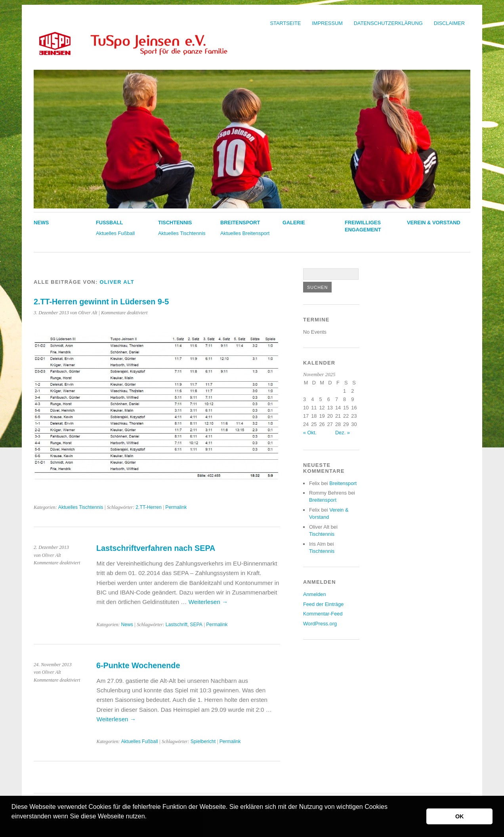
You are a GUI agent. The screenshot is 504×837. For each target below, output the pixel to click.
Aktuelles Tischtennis (182, 233)
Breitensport (240, 223)
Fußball (109, 223)
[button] (13, 827)
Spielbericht (203, 741)
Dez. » (343, 433)
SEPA (196, 625)
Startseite (286, 23)
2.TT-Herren (149, 507)
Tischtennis (175, 223)
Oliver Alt (117, 282)
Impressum (327, 23)
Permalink (176, 507)
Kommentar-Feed (323, 614)
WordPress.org (320, 624)
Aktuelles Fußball (115, 233)
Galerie (294, 223)
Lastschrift (177, 625)
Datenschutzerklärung (388, 23)
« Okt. (310, 433)
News (41, 223)
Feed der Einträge (323, 604)
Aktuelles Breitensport (245, 233)
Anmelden (315, 594)
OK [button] (460, 816)
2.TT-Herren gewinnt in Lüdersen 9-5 (101, 302)
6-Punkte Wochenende (138, 665)
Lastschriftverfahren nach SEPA (156, 548)
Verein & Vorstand (434, 223)
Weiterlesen (208, 602)
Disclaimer (449, 23)
